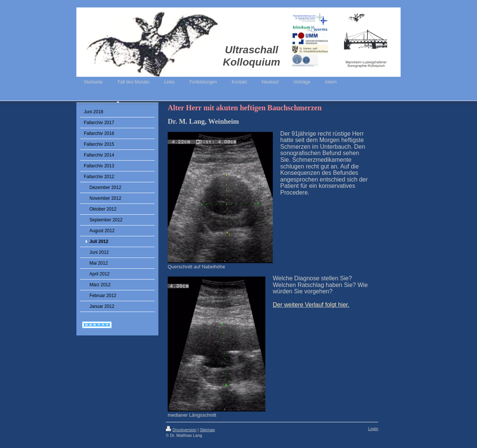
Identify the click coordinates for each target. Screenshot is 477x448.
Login (373, 429)
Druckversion (181, 430)
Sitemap (207, 430)
